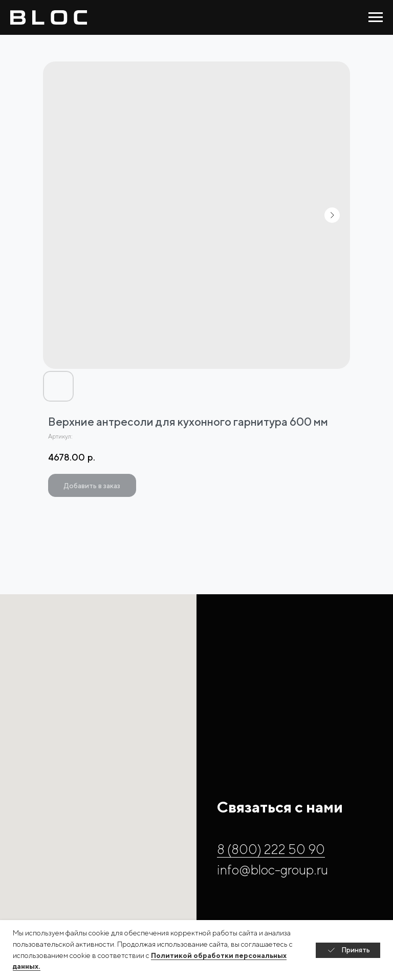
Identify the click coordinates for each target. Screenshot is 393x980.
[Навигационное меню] (376, 17)
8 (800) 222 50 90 (271, 849)
